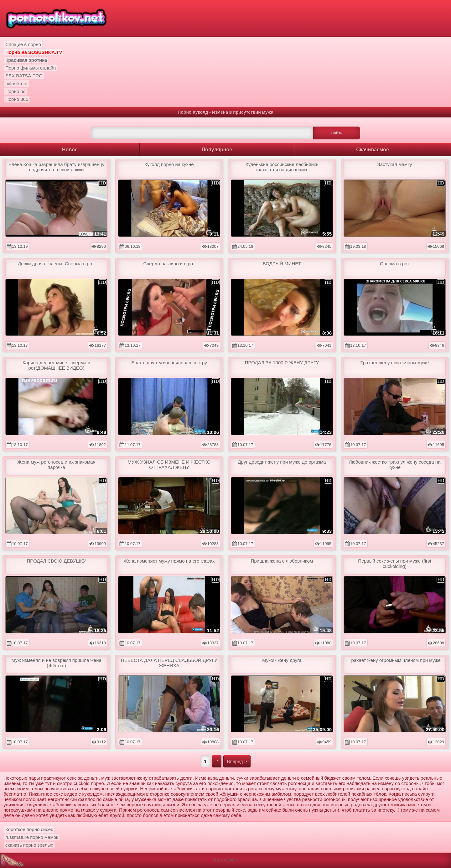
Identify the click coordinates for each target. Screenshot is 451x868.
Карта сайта (225, 860)
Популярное (217, 150)
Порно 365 (17, 99)
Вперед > (237, 761)
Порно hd (16, 91)
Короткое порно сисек (29, 829)
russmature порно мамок (32, 837)
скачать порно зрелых (29, 845)
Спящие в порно (23, 44)
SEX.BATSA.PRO (24, 76)
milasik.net (16, 83)
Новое (70, 150)
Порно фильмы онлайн (31, 68)
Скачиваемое (373, 150)
